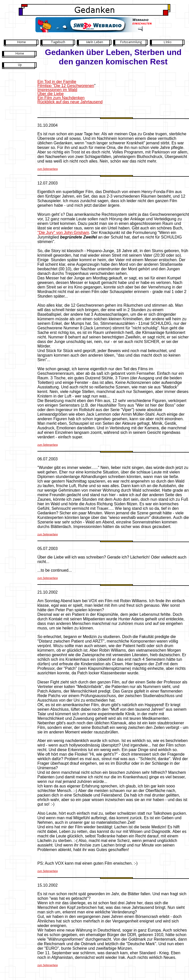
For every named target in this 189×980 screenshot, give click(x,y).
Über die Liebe (51, 94)
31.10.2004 (48, 125)
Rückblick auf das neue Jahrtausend (70, 102)
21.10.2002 (48, 592)
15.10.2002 (48, 885)
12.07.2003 (48, 183)
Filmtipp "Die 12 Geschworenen (66, 86)
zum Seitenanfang (48, 169)
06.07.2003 (48, 459)
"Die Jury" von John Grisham (63, 233)
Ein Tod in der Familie (57, 82)
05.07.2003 (48, 549)
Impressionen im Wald (57, 90)
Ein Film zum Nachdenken (61, 98)
